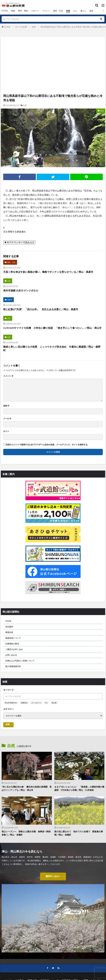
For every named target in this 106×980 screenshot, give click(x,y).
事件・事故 (23, 11)
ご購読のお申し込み (14, 649)
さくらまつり (36, 703)
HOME (5, 11)
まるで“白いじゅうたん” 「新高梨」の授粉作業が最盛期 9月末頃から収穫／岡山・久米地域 (79, 788)
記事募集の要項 (12, 644)
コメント (8, 376)
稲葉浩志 (24, 703)
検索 (8, 724)
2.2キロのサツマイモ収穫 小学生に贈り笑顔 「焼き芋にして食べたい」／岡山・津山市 (52, 328)
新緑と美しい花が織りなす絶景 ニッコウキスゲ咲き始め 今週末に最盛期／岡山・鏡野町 (52, 349)
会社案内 (9, 627)
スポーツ (35, 11)
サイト (6, 431)
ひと (75, 11)
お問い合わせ (11, 655)
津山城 (54, 703)
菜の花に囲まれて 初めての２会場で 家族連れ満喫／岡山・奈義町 (79, 833)
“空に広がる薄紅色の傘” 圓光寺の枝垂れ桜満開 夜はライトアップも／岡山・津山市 (27, 788)
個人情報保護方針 (13, 666)
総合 (91, 11)
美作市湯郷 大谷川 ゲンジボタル (21, 290)
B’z (46, 703)
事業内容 (9, 632)
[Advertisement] (53, 51)
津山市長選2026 (11, 703)
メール (7, 419)
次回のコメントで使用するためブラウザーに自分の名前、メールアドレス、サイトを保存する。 (47, 445)
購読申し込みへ (53, 876)
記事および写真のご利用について (20, 661)
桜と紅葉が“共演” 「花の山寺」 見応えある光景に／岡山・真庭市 (41, 309)
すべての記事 (21, 27)
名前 (6, 406)
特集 (13, 11)
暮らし (83, 11)
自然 (68, 11)
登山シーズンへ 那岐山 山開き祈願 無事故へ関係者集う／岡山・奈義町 (26, 833)
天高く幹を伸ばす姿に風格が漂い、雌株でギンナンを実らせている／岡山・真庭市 (48, 272)
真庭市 (10, 300)
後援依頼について (13, 638)
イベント (46, 11)
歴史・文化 (58, 11)
